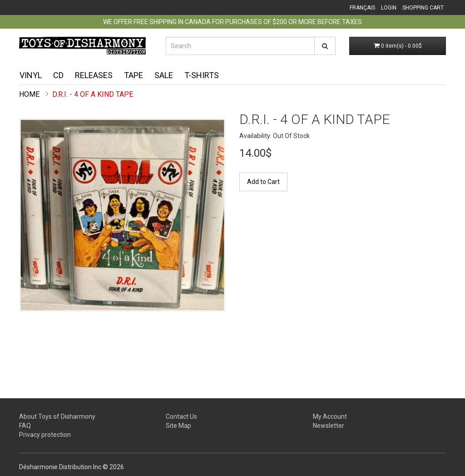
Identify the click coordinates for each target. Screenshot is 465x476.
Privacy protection (45, 435)
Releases (94, 75)
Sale (164, 75)
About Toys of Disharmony (57, 416)
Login (389, 8)
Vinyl (31, 75)
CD (58, 75)
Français (362, 8)
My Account (330, 416)
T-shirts (202, 75)
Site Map (178, 426)
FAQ (25, 426)
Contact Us (181, 416)
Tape (134, 75)
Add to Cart (263, 182)
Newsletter (329, 426)
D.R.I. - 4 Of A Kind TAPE (93, 94)
